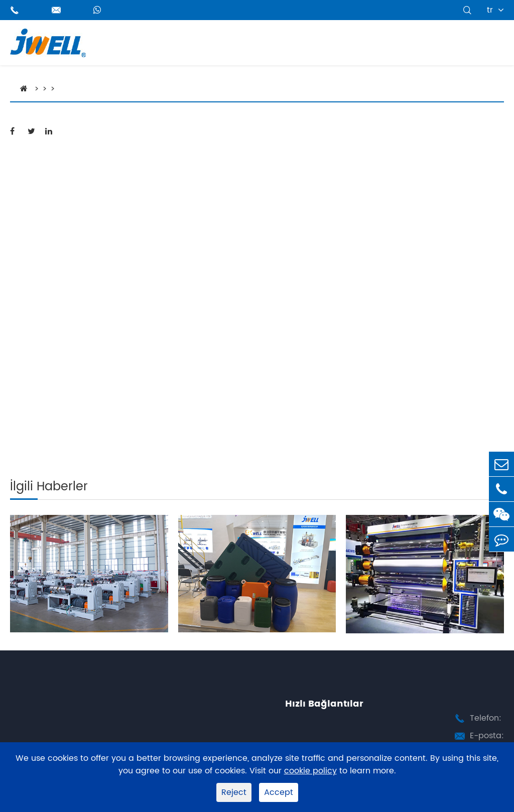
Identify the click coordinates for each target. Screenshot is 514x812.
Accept (279, 792)
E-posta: (487, 736)
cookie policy (310, 771)
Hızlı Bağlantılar (324, 704)
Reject (234, 792)
